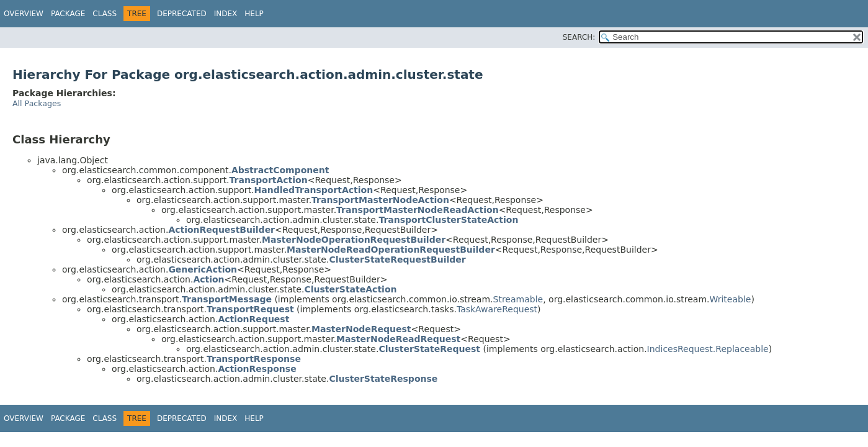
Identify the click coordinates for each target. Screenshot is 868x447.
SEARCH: (579, 37)
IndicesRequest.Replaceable (708, 349)
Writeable (731, 299)
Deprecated (182, 14)
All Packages (37, 103)
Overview (24, 14)
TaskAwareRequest (497, 309)
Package (68, 14)
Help (254, 14)
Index (226, 14)
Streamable (518, 299)
